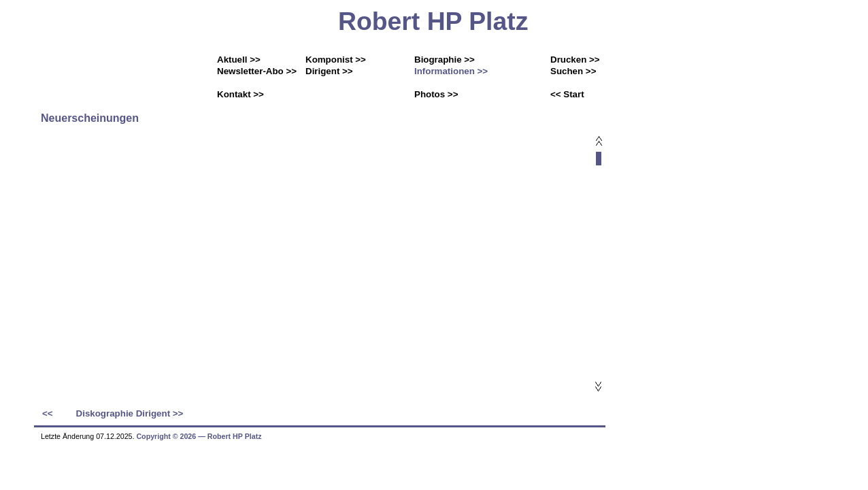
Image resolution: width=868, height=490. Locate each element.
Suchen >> (573, 71)
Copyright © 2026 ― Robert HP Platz (199, 436)
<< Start (567, 94)
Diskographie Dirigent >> (130, 413)
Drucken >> (575, 60)
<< (48, 413)
